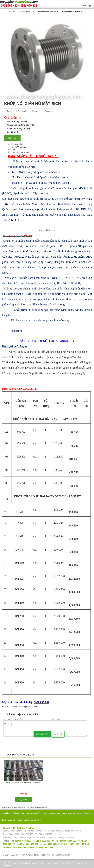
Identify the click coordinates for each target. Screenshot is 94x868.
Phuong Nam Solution (60, 855)
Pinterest (48, 111)
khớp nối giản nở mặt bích (22, 807)
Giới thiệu (15, 813)
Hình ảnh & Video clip (16, 147)
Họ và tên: (8, 719)
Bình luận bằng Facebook (18, 152)
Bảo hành (28, 820)
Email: (52, 719)
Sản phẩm (25, 813)
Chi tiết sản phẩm (15, 144)
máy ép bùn (39, 863)
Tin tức (43, 813)
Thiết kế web (45, 855)
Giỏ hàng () (87, 6)
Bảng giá (35, 813)
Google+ (35, 111)
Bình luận (11, 150)
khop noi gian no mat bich (39, 807)
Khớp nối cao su (73, 863)
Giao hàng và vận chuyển (12, 820)
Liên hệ (37, 820)
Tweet (9, 111)
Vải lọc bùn (28, 863)
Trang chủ (5, 813)
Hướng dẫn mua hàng (57, 813)
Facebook (21, 111)
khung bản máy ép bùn (55, 863)
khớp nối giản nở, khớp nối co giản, (23, 783)
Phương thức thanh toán (79, 813)
